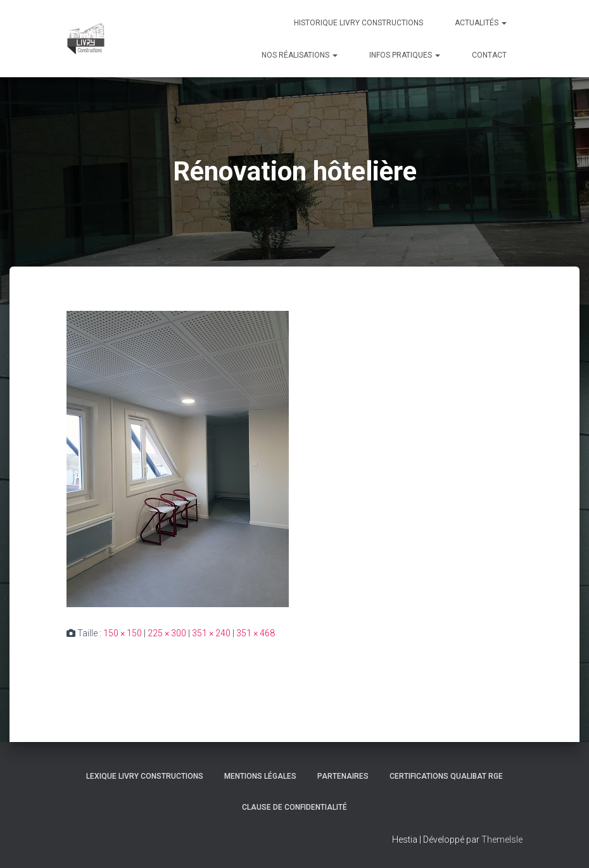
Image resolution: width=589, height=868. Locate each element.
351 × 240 (211, 633)
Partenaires (343, 776)
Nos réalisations (300, 55)
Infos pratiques (405, 55)
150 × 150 (123, 633)
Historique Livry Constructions (358, 23)
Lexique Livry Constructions (145, 776)
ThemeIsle (502, 840)
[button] (503, 23)
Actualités (481, 23)
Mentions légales (260, 776)
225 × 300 (167, 633)
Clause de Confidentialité (294, 807)
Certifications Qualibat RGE (446, 776)
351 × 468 (256, 633)
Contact (489, 55)
